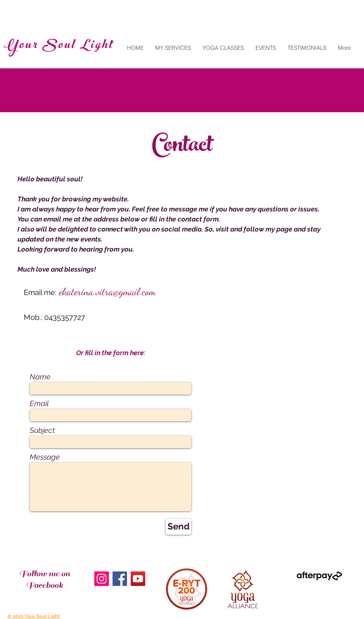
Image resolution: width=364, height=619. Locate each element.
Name (40, 377)
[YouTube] (138, 579)
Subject (42, 430)
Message (45, 457)
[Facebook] (120, 579)
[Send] (178, 527)
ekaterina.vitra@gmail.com (107, 292)
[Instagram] (102, 579)
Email (39, 404)
